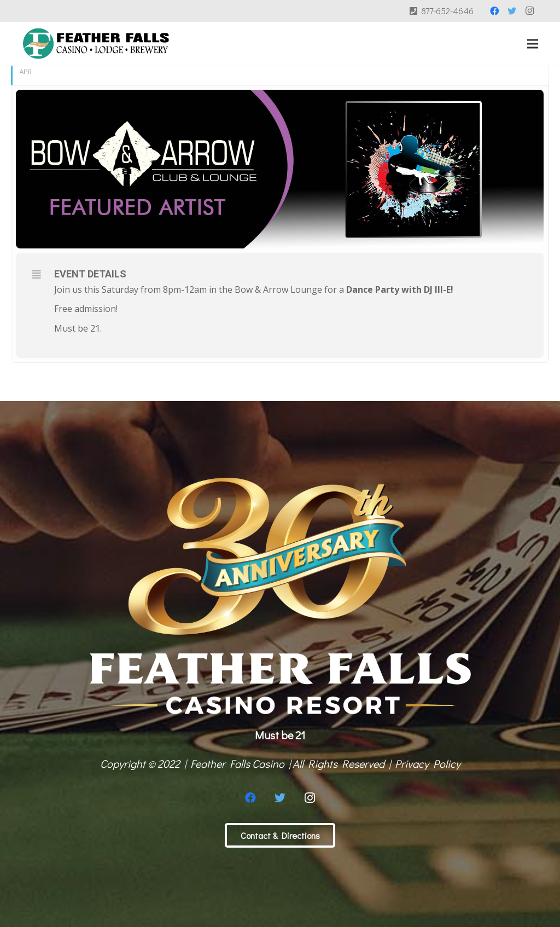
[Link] (96, 44)
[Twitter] (512, 11)
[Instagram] (529, 11)
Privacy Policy (428, 763)
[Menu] (533, 44)
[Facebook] (494, 11)
